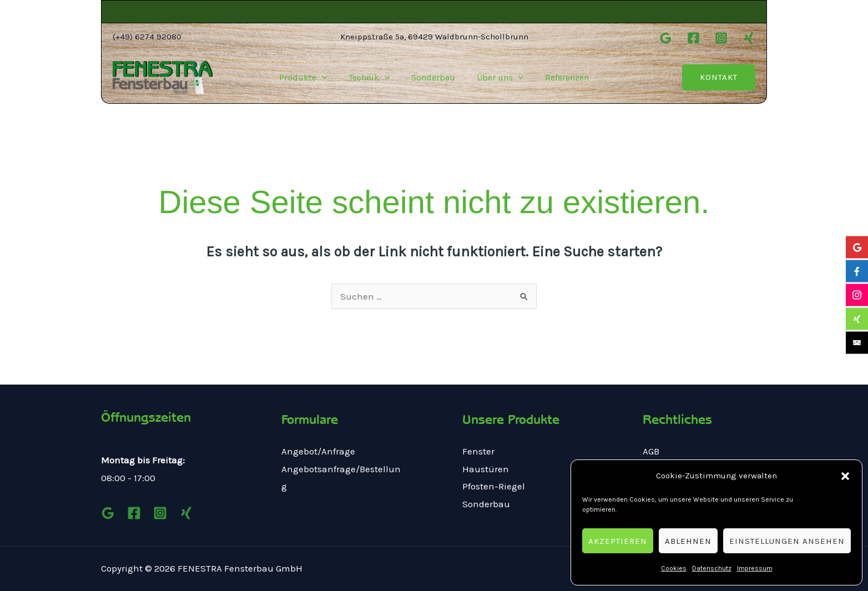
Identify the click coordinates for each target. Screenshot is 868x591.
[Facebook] (693, 38)
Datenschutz (712, 568)
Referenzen (560, 77)
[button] (845, 476)
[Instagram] (721, 38)
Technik (373, 78)
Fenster (478, 451)
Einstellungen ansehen (787, 541)
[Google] (666, 38)
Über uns (496, 78)
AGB (651, 451)
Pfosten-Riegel (494, 486)
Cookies (674, 568)
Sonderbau (433, 77)
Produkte (311, 78)
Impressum (755, 568)
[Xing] (749, 38)
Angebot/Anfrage (318, 451)
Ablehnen (688, 541)
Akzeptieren (618, 541)
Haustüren (486, 469)
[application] (329, 78)
